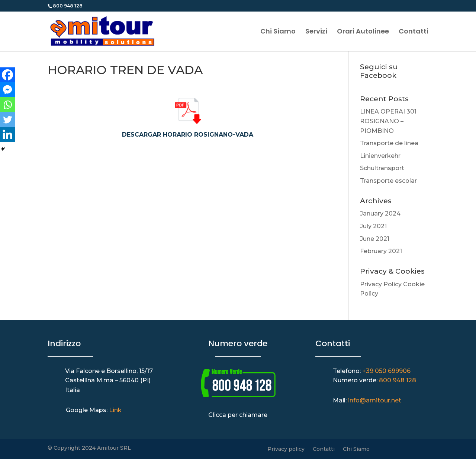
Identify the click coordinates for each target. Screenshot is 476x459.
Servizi (316, 32)
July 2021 (373, 226)
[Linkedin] (7, 134)
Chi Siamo (278, 32)
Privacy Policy (381, 284)
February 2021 (381, 251)
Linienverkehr (380, 156)
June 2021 (375, 239)
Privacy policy (286, 449)
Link (115, 410)
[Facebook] (7, 75)
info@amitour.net (375, 400)
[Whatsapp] (7, 105)
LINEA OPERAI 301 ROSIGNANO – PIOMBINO (388, 121)
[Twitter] (7, 119)
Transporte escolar (388, 181)
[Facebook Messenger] (7, 90)
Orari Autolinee (363, 32)
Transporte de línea (389, 143)
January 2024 (380, 213)
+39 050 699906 (386, 371)
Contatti (414, 32)
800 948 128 (398, 380)
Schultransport (382, 168)
